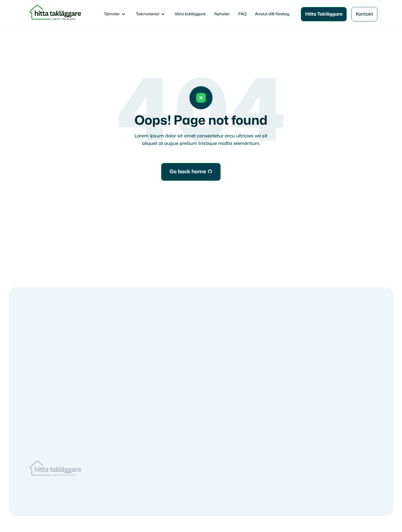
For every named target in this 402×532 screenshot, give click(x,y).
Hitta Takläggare (324, 14)
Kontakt (364, 14)
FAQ (242, 14)
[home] (56, 14)
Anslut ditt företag (272, 14)
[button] (115, 14)
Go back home (191, 172)
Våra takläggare (190, 14)
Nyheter (222, 14)
